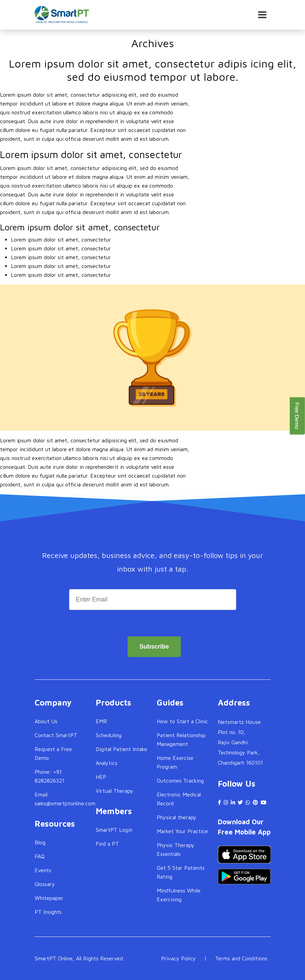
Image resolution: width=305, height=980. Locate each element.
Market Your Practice (182, 831)
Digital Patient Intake (121, 749)
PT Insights (48, 912)
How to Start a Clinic (182, 721)
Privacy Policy (178, 958)
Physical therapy (177, 817)
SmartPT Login (114, 830)
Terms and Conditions (241, 958)
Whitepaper (49, 898)
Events (43, 870)
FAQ (40, 856)
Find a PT (107, 844)
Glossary (45, 884)
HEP (101, 777)
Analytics (107, 763)
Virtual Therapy (115, 791)
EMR (101, 721)
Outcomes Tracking (180, 781)
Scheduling (109, 735)
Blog (40, 842)
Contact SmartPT (56, 735)
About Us (46, 721)
